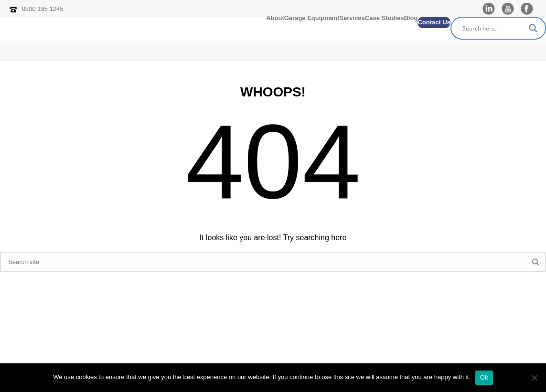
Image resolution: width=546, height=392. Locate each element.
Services (352, 19)
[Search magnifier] (535, 28)
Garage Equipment (312, 19)
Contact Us (434, 22)
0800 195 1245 (43, 9)
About (275, 19)
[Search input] (494, 28)
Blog (411, 19)
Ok (484, 377)
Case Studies (385, 19)
